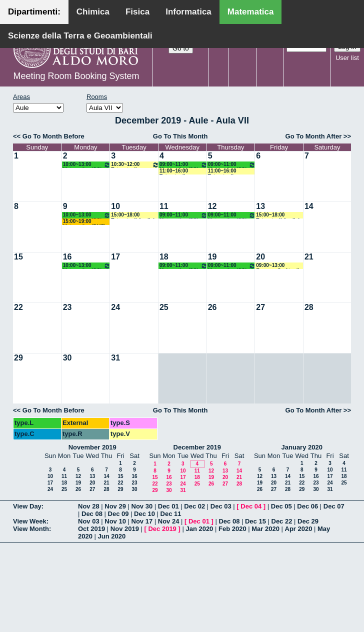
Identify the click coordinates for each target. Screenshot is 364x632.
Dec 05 (281, 506)
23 (67, 307)
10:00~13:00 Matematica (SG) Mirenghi (87, 165)
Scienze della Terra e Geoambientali (80, 36)
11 (164, 206)
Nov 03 (89, 521)
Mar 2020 (265, 529)
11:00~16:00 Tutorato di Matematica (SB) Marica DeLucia (179, 171)
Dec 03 (221, 506)
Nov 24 (169, 521)
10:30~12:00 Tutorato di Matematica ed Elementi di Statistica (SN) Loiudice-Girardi (135, 165)
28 (309, 307)
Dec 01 (168, 506)
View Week (30, 521)
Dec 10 (144, 514)
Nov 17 (142, 521)
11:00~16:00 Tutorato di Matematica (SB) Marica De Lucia (227, 171)
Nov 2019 (125, 529)
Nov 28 (89, 506)
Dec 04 (251, 506)
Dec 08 (92, 514)
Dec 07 (334, 506)
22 (18, 307)
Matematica (251, 12)
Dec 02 (194, 506)
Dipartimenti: (34, 12)
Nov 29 (115, 506)
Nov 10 (115, 521)
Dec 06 (307, 506)
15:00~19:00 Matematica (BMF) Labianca (84, 222)
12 (212, 206)
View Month (31, 529)
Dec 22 (282, 521)
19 (212, 257)
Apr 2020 (299, 529)
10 (115, 206)
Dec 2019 (162, 529)
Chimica (93, 12)
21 (309, 257)
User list (347, 58)
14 (309, 206)
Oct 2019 (91, 529)
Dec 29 (308, 521)
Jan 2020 (199, 529)
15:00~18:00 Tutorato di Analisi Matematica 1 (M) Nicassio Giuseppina (133, 215)
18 (164, 257)
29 (18, 358)
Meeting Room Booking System (76, 76)
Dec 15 (255, 521)
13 (260, 206)
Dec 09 (118, 514)
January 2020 (302, 447)
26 (212, 307)
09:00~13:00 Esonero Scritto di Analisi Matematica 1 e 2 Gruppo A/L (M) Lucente (278, 266)
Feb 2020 (232, 529)
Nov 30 (142, 506)
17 (115, 257)
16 (67, 257)
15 (18, 257)
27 (260, 307)
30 (67, 358)
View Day (27, 506)
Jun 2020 (112, 536)
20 (260, 257)
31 (115, 358)
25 (164, 307)
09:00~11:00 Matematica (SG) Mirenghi (183, 165)
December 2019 (197, 447)
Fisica (137, 12)
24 (115, 307)
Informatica (188, 12)
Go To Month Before (53, 136)
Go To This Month (180, 136)
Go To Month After (314, 136)
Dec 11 (171, 514)
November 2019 (92, 447)
